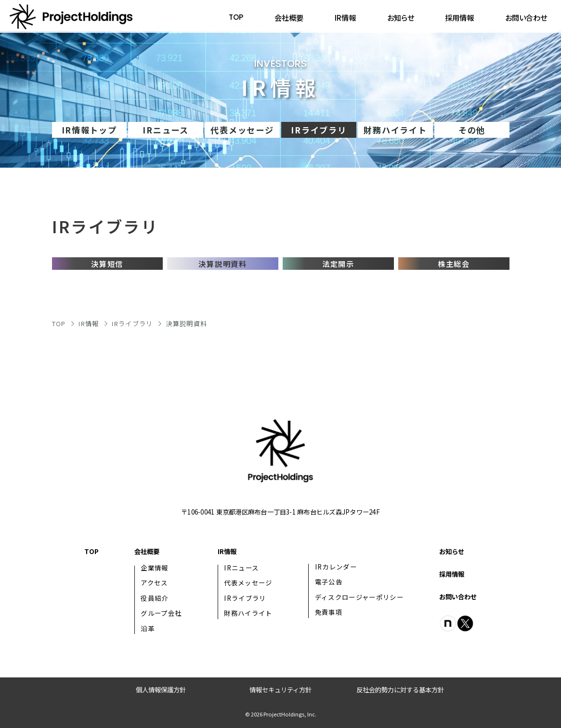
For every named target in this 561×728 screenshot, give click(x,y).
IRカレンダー (336, 567)
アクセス (154, 583)
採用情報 (459, 17)
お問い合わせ (526, 17)
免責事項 (329, 612)
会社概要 (289, 17)
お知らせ (401, 17)
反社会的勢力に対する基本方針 (400, 690)
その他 (472, 130)
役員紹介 (154, 598)
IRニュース (165, 130)
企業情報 (154, 568)
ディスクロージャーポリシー (359, 597)
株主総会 (454, 264)
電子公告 (329, 582)
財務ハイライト (395, 130)
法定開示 (338, 264)
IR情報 (345, 17)
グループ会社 (161, 613)
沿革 (148, 629)
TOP (236, 17)
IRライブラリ (132, 324)
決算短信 (107, 264)
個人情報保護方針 (161, 690)
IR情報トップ (89, 130)
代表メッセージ (242, 130)
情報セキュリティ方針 (280, 690)
